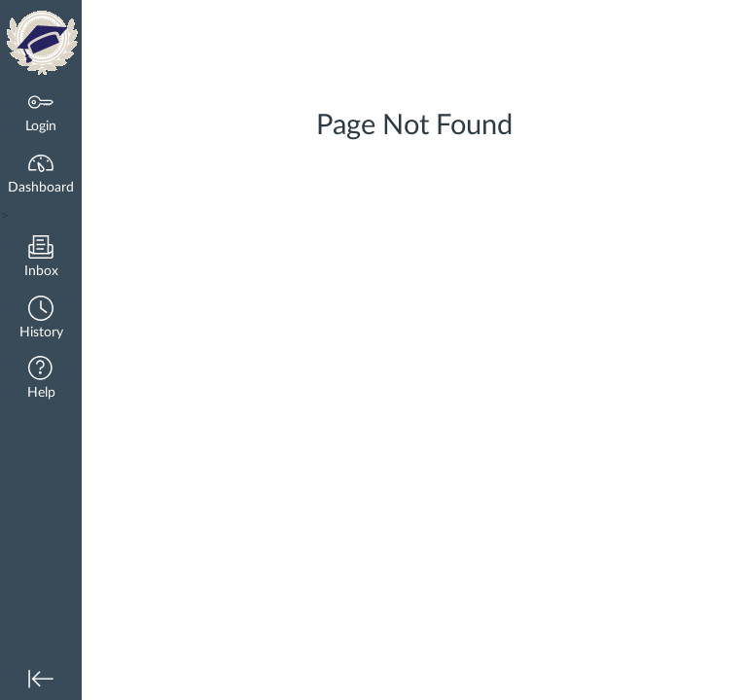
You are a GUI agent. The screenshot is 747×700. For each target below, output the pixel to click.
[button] (41, 319)
